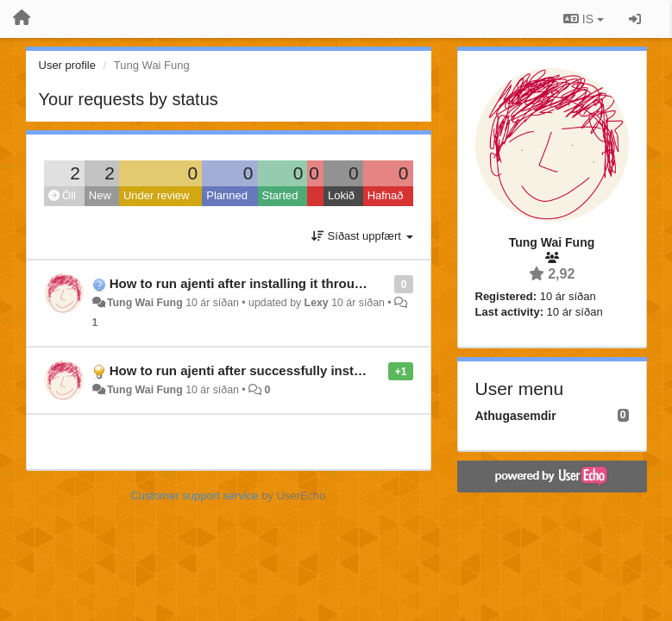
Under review (157, 195)
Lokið (341, 195)
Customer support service (194, 496)
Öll (63, 195)
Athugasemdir (516, 416)
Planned (227, 195)
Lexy (317, 303)
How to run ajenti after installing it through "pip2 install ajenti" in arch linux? (344, 283)
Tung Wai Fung (145, 303)
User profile (67, 65)
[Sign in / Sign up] (635, 19)
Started (280, 195)
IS (584, 19)
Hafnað (386, 195)
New (100, 195)
